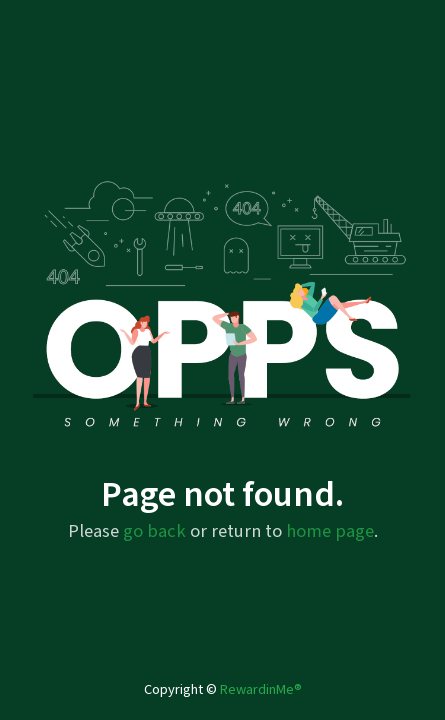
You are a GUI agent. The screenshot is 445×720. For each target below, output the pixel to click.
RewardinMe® (261, 689)
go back (154, 531)
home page (330, 531)
